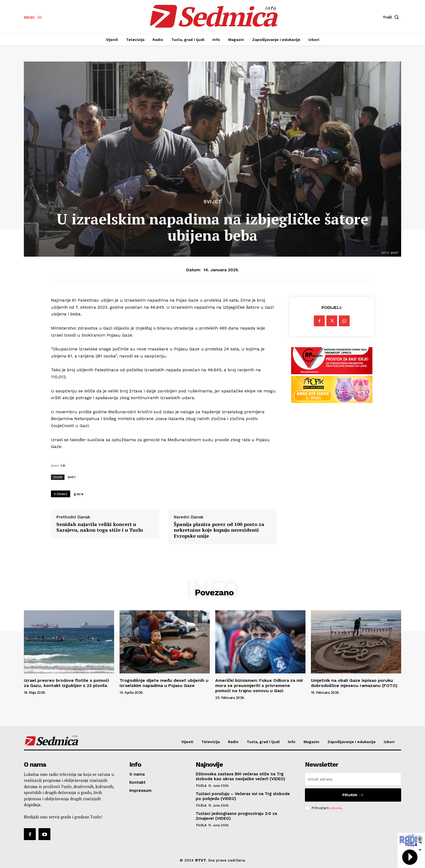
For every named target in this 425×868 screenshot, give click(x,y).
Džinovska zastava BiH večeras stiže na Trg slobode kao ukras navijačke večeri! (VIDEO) (240, 776)
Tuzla (201, 786)
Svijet (212, 202)
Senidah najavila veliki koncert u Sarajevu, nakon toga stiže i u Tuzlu (100, 527)
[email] (353, 779)
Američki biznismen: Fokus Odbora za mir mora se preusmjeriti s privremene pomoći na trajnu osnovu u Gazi (259, 685)
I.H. (63, 465)
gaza (78, 494)
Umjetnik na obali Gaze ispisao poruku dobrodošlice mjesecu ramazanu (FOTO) (354, 683)
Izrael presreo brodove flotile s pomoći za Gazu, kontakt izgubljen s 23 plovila (66, 683)
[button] (392, 17)
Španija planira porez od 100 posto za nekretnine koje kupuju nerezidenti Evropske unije (219, 530)
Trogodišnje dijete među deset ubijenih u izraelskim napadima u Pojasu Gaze (164, 683)
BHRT (72, 477)
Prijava (353, 795)
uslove (336, 808)
